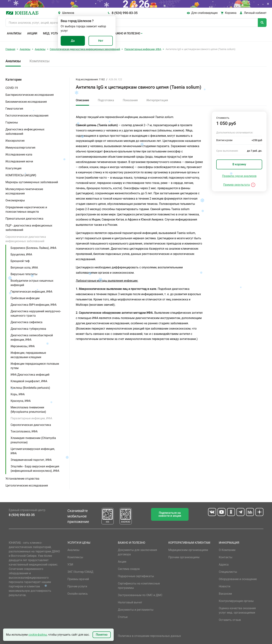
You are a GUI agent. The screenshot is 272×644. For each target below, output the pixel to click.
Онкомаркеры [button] (15, 200)
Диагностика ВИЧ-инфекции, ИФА (34, 305)
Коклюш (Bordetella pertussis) (30, 388)
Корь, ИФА (18, 394)
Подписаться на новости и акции (170, 514)
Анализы (14, 33)
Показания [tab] (130, 100)
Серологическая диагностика (31, 425)
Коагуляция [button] (13, 168)
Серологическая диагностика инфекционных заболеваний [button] (26, 239)
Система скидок (129, 569)
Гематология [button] (14, 109)
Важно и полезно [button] (127, 33)
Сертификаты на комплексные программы (139, 586)
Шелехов (68, 13)
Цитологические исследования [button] (27, 486)
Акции (32, 33)
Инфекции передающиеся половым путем (35, 366)
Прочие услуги (77, 586)
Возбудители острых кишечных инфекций (32, 283)
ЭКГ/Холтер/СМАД (80, 572)
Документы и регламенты (136, 610)
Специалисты (228, 572)
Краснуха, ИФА (21, 401)
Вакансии (225, 594)
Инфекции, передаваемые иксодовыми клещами (28, 355)
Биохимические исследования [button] (26, 102)
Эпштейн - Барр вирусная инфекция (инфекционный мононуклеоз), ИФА (35, 469)
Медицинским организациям (188, 550)
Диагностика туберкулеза (28, 329)
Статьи (123, 617)
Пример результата (236, 185)
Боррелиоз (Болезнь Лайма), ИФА (33, 248)
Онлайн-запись (78, 594)
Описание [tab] (82, 100)
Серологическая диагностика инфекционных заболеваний (85, 49)
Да (73, 41)
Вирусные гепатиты (24, 274)
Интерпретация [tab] (157, 100)
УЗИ (70, 565)
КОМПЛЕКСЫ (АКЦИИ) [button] (21, 175)
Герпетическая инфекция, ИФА (31, 292)
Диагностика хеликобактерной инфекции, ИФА (32, 337)
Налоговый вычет (130, 602)
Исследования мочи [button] (19, 161)
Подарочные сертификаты (136, 576)
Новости (225, 586)
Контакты (226, 557)
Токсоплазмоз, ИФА (24, 431)
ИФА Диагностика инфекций (30, 375)
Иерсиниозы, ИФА (23, 346)
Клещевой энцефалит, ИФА (29, 381)
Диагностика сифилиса (27, 322)
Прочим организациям (184, 557)
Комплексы (40, 61)
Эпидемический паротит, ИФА (31, 460)
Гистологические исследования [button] (27, 116)
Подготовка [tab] (106, 100)
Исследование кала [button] (19, 154)
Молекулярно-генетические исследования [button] (24, 191)
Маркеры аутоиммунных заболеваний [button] (32, 182)
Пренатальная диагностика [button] (24, 219)
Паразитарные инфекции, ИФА (143, 49)
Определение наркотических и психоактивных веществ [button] (26, 209)
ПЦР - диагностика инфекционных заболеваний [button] (29, 228)
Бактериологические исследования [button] (30, 95)
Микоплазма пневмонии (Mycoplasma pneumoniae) (28, 410)
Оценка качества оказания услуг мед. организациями (237, 610)
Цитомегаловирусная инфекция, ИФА (33, 451)
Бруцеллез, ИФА (21, 254)
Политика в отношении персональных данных (149, 636)
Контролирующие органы (236, 601)
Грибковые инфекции (25, 298)
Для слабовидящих (205, 13)
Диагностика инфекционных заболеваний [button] (25, 132)
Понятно (102, 635)
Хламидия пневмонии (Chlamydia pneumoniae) (33, 440)
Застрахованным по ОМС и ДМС (140, 595)
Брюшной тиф (20, 261)
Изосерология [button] (15, 141)
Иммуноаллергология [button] (20, 148)
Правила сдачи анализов (239, 176)
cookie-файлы (38, 635)
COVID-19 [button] (12, 88)
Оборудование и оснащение (238, 579)
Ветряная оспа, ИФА (24, 268)
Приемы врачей (78, 579)
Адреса (224, 565)
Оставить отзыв (230, 620)
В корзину (239, 164)
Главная (10, 49)
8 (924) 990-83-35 (125, 13)
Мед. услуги (52, 33)
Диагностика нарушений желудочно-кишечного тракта (36, 313)
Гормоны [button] (12, 122)
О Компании (227, 550)
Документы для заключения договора (137, 552)
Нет (101, 41)
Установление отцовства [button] (22, 479)
